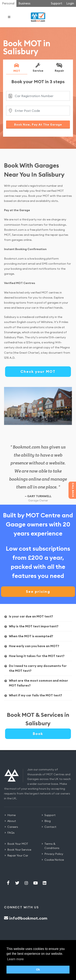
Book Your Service (19, 850)
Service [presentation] (38, 67)
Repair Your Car (18, 855)
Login (70, 3)
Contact (50, 827)
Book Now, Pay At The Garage (38, 125)
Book (38, 734)
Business (24, 3)
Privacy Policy (54, 854)
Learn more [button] (15, 959)
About (12, 821)
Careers (13, 827)
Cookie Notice (54, 860)
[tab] (17, 68)
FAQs (11, 833)
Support (57, 3)
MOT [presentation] (16, 68)
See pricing (38, 592)
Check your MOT (38, 372)
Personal (8, 3)
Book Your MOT (18, 844)
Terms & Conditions (52, 846)
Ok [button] (38, 970)
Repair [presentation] (59, 67)
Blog (48, 821)
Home (11, 815)
